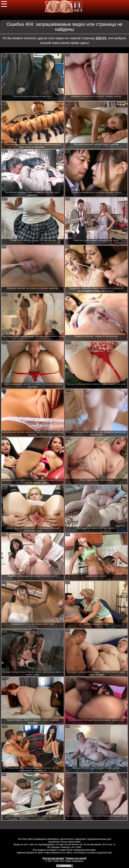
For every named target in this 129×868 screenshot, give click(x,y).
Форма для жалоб (76, 858)
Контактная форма (53, 858)
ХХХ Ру (101, 38)
